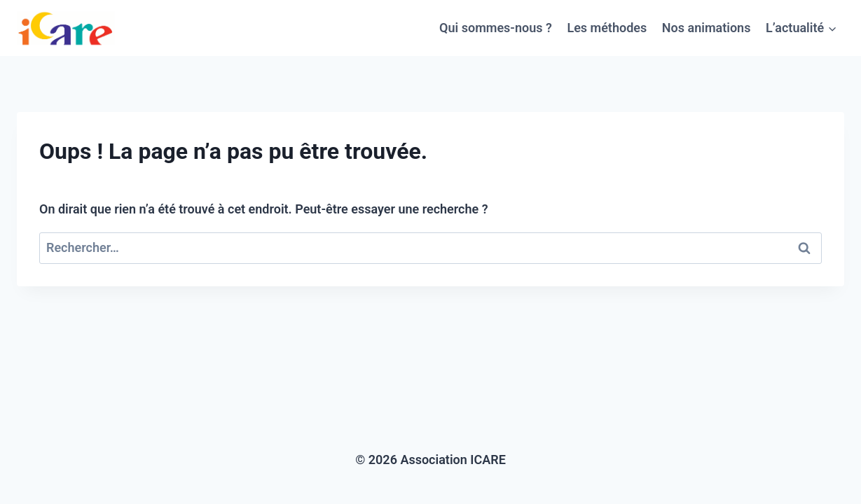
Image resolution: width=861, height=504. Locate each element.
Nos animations (707, 28)
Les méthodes (607, 28)
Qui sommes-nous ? (496, 28)
